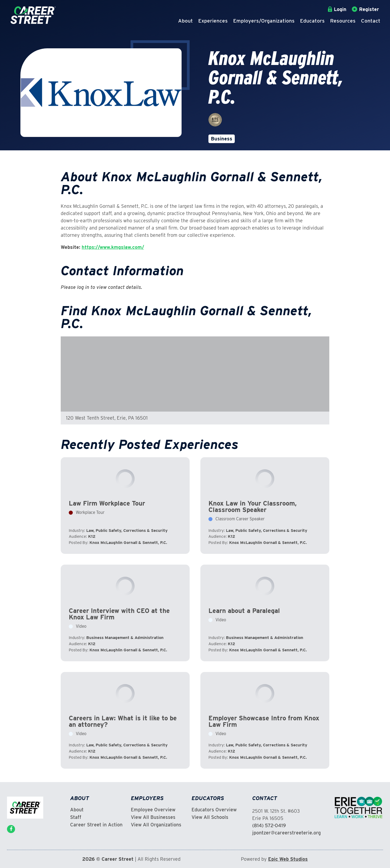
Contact (371, 21)
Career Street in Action (96, 825)
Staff (76, 817)
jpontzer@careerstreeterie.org (286, 833)
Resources (343, 21)
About (185, 21)
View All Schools (210, 817)
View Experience (125, 506)
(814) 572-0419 (269, 825)
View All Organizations (156, 825)
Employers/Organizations (264, 21)
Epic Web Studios (288, 859)
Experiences (213, 21)
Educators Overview (214, 810)
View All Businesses (153, 817)
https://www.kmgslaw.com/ (113, 247)
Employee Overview (153, 810)
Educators (312, 21)
